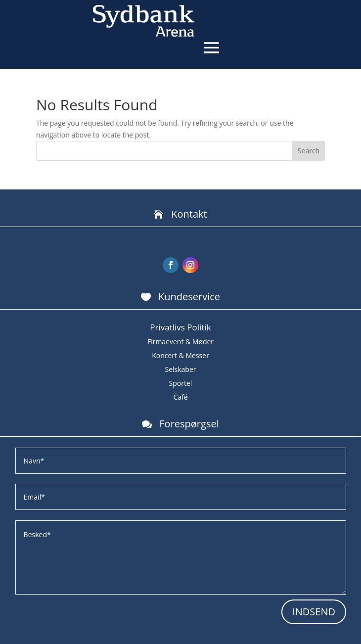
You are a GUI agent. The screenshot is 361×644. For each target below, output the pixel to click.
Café (180, 397)
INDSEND (314, 612)
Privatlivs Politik (180, 327)
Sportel (181, 383)
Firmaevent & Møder (180, 342)
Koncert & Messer (180, 355)
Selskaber (180, 369)
